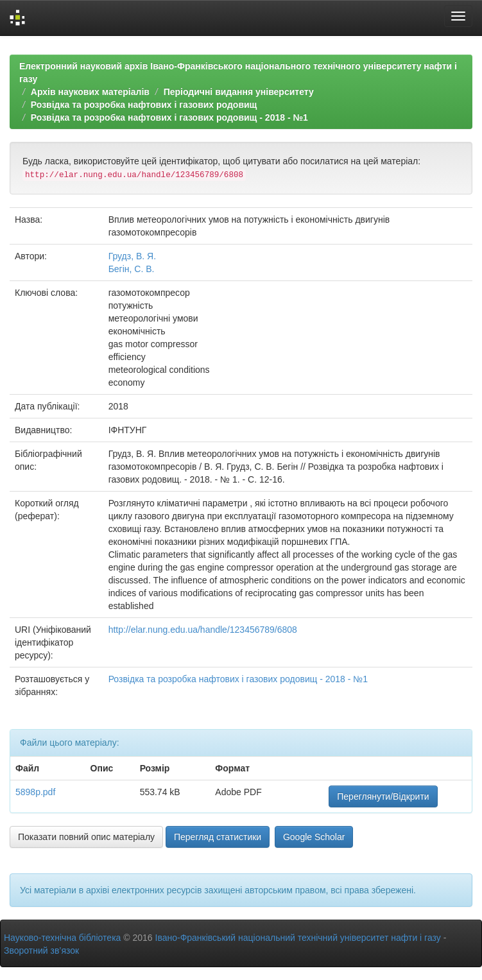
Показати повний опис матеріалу (86, 837)
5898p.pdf (35, 792)
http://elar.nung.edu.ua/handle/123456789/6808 (203, 630)
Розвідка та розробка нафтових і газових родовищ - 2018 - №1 (169, 117)
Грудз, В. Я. (132, 256)
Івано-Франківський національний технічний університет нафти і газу (298, 938)
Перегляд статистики (218, 837)
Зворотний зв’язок (41, 950)
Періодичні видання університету (239, 92)
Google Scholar (314, 837)
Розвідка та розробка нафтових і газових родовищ (144, 105)
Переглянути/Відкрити (383, 796)
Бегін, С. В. (132, 269)
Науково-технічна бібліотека (62, 938)
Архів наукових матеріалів (90, 92)
